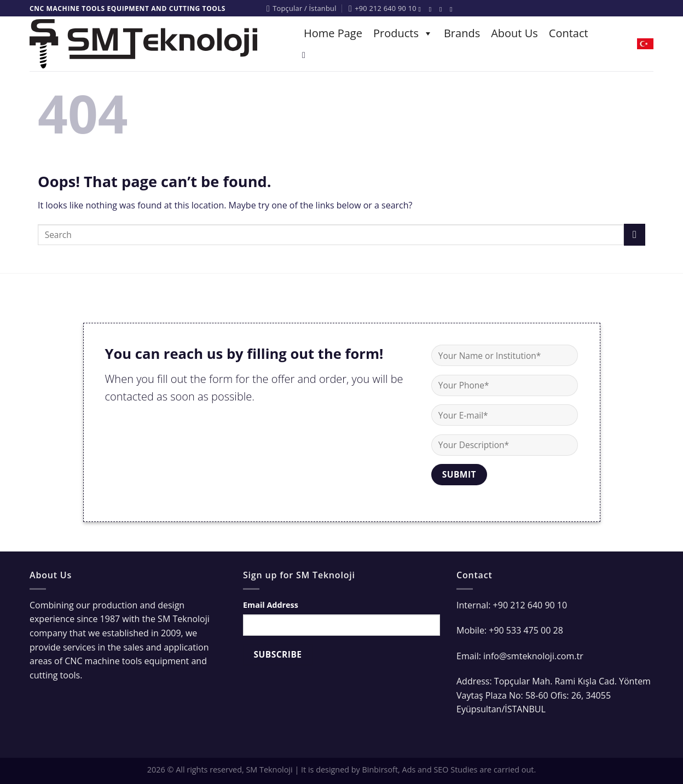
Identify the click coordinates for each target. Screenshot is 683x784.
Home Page (333, 33)
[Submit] (635, 234)
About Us (514, 33)
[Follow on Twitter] (443, 9)
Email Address (271, 605)
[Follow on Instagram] (432, 9)
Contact (569, 33)
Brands (462, 33)
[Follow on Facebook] (422, 9)
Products (403, 33)
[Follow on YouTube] (453, 9)
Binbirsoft (380, 770)
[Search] (306, 55)
